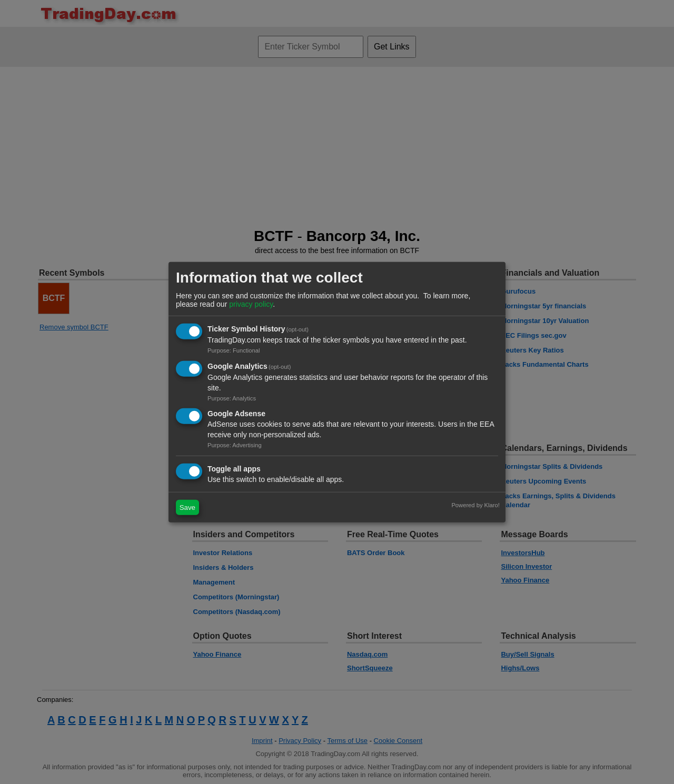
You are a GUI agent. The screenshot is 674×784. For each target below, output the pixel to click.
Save (187, 507)
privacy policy (251, 304)
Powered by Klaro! (475, 505)
